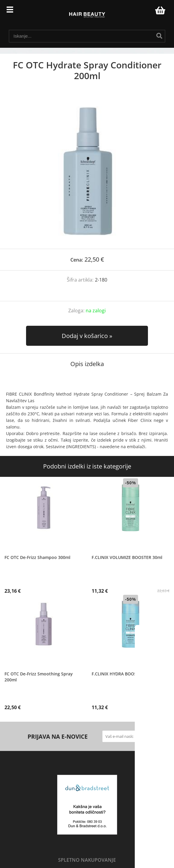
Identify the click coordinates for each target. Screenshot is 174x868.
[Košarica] (159, 10)
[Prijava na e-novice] (141, 736)
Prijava (147, 12)
